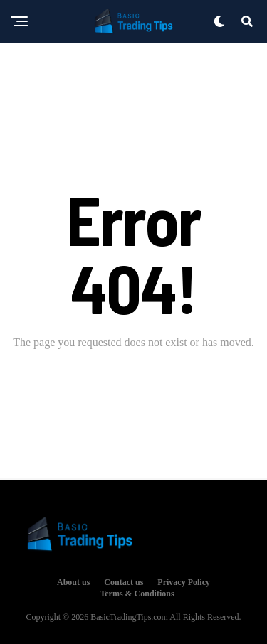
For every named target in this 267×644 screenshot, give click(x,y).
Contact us (124, 582)
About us (73, 582)
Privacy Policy (184, 582)
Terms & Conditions (137, 594)
